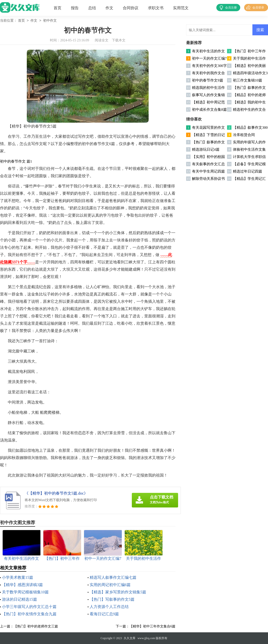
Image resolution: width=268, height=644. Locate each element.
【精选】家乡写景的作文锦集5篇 (118, 592)
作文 (109, 8)
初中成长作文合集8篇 (209, 110)
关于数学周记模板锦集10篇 (25, 592)
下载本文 (119, 40)
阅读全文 (102, 40)
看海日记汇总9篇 (104, 614)
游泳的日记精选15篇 (19, 599)
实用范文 (181, 8)
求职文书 (156, 8)
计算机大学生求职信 (249, 157)
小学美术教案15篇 (18, 577)
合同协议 (131, 8)
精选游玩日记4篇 (206, 149)
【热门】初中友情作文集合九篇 (29, 614)
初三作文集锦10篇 (248, 80)
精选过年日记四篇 (248, 171)
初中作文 (50, 21)
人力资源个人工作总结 (109, 607)
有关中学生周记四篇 (208, 171)
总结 (92, 8)
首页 (57, 8)
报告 (75, 8)
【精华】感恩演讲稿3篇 (22, 585)
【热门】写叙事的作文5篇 (112, 599)
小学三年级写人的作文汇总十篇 (29, 607)
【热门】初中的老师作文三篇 (36, 626)
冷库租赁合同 (244, 135)
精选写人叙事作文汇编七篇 (113, 577)
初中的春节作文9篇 (208, 80)
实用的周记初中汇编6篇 (110, 585)
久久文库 (130, 638)
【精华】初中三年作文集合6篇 (152, 626)
